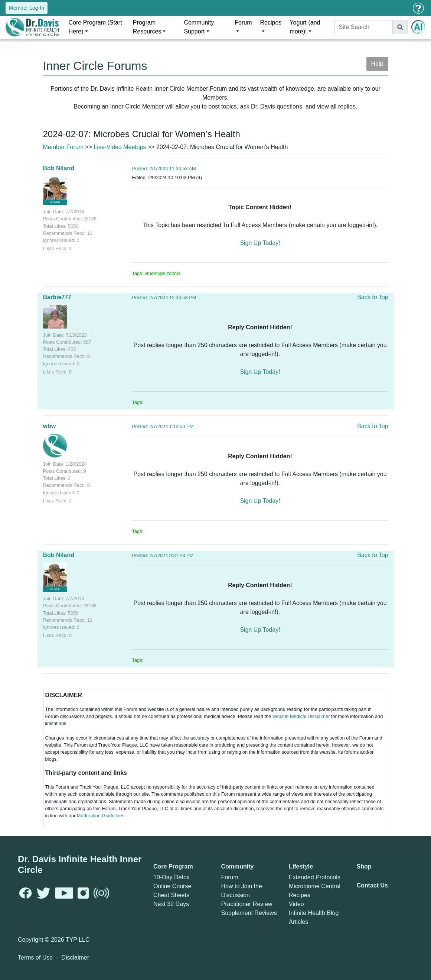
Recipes (271, 22)
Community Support (199, 27)
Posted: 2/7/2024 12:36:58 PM (164, 297)
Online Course (172, 886)
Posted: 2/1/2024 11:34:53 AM (164, 169)
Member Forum (63, 147)
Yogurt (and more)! (305, 27)
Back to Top (373, 297)
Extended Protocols (315, 877)
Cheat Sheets (171, 895)
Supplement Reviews (249, 913)
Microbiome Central (315, 886)
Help (377, 64)
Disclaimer (75, 958)
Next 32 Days (171, 904)
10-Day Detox (172, 877)
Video (296, 904)
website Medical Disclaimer (301, 716)
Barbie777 (57, 297)
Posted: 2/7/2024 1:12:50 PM (163, 426)
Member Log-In (27, 8)
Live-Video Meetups (120, 147)
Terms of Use (35, 958)
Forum (243, 22)
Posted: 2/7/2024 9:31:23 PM (163, 555)
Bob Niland (59, 168)
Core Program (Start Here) (95, 27)
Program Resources (147, 27)
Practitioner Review (247, 904)
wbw (50, 426)
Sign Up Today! (260, 243)
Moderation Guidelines (101, 816)
